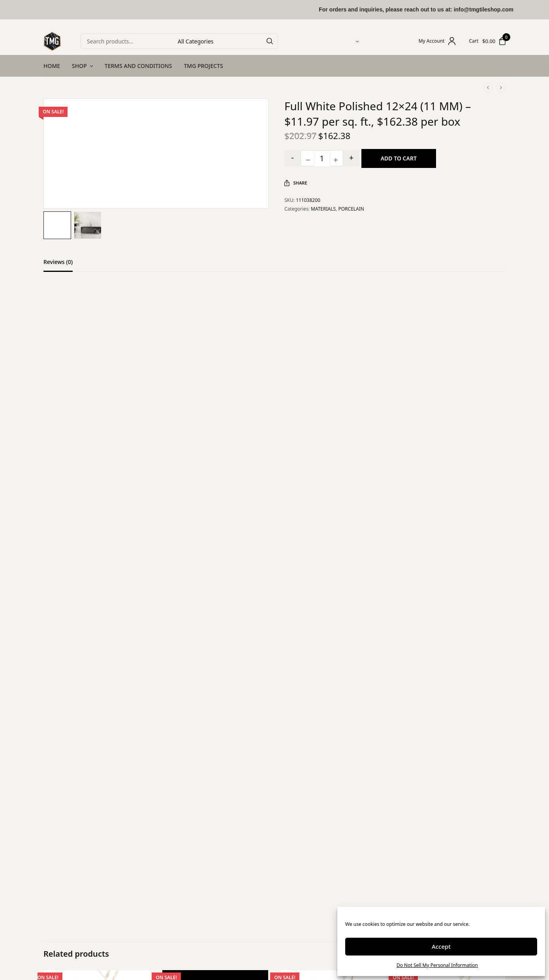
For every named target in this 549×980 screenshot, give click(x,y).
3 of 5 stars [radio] (132, 416)
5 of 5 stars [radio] (145, 416)
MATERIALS (323, 209)
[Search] (270, 41)
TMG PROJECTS (203, 66)
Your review (134, 426)
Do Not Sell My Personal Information (437, 965)
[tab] (64, 266)
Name (127, 523)
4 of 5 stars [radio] (138, 416)
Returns (212, 910)
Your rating (133, 405)
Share (296, 183)
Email (126, 560)
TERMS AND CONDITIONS (138, 66)
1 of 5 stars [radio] (119, 416)
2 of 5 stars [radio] (125, 416)
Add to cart (399, 158)
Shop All (133, 910)
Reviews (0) (58, 262)
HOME (52, 66)
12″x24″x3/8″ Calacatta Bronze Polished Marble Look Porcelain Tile (330, 831)
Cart (474, 41)
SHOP (79, 66)
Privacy (211, 942)
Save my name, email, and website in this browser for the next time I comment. (213, 598)
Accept (441, 946)
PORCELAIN (351, 209)
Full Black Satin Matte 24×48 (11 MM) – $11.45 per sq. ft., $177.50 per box (213, 831)
